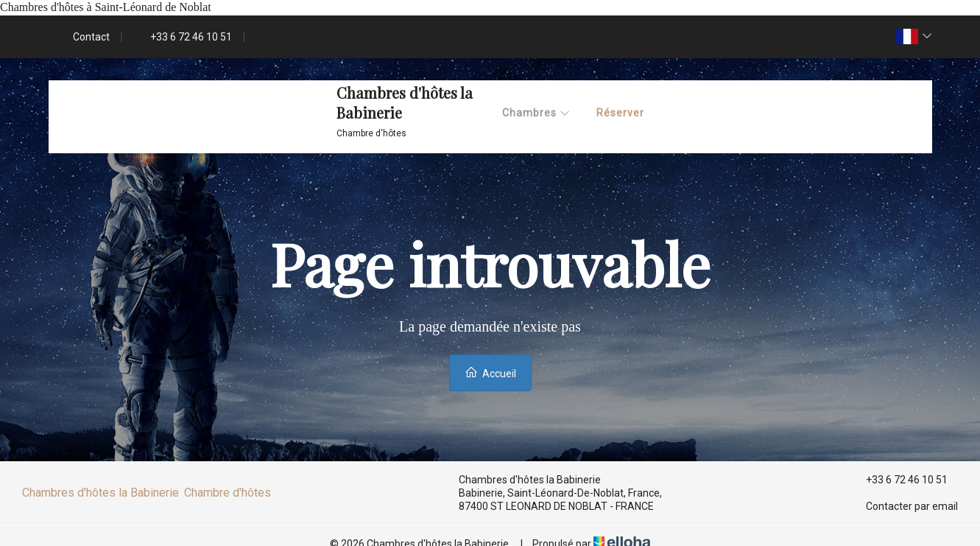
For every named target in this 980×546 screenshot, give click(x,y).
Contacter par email (903, 506)
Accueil (490, 372)
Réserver (620, 113)
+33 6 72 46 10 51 (898, 480)
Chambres (536, 113)
